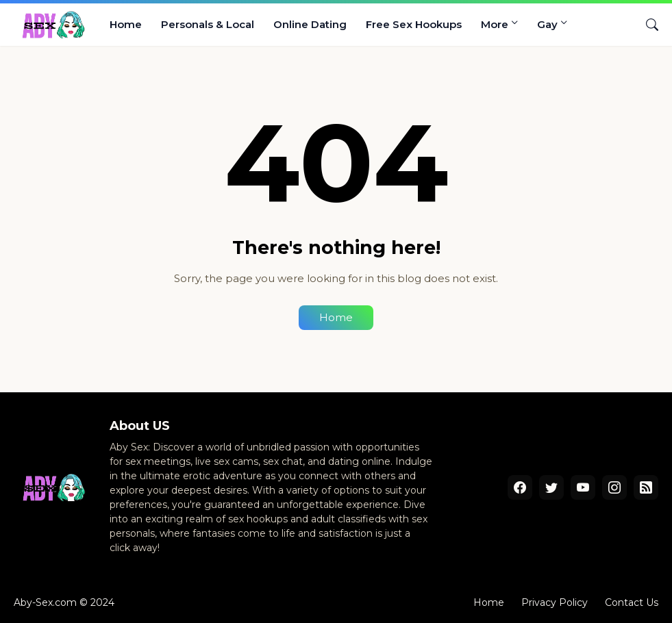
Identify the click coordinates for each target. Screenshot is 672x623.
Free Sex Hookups (414, 24)
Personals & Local (208, 24)
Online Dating (310, 24)
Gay (547, 24)
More (495, 24)
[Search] (647, 25)
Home (126, 24)
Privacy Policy (555, 602)
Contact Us (632, 602)
